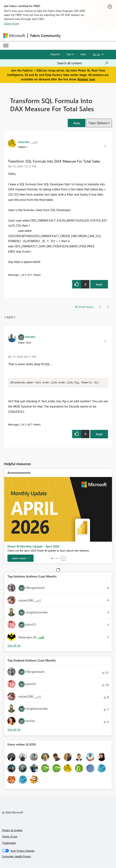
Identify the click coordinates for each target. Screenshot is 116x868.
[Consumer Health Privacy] (58, 857)
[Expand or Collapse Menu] (6, 46)
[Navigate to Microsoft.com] (14, 36)
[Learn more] (21, 558)
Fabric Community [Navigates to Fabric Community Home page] (45, 35)
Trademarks (9, 843)
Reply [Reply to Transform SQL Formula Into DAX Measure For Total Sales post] (99, 284)
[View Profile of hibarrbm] (24, 142)
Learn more (12, 23)
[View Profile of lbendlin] (30, 337)
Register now (86, 79)
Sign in (70, 54)
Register (55, 54)
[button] (77, 123)
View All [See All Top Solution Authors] (14, 646)
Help (83, 54)
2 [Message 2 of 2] (20, 425)
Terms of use (10, 836)
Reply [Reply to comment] (99, 434)
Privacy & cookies (12, 830)
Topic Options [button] (98, 123)
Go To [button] (96, 54)
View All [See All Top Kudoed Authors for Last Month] (14, 730)
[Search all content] (83, 63)
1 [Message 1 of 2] (20, 275)
